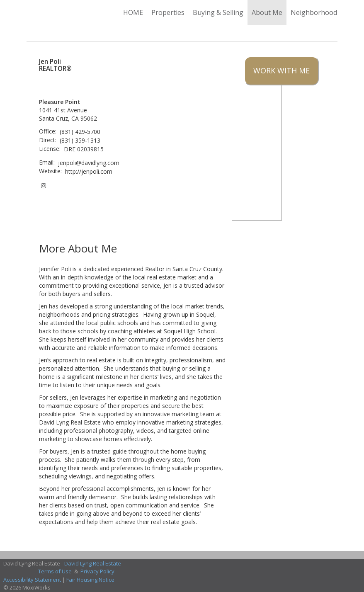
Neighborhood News (323, 12)
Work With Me (281, 70)
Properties (168, 12)
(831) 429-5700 (80, 132)
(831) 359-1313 (80, 140)
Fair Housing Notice (90, 580)
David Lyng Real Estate (93, 563)
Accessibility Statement (32, 580)
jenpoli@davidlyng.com (89, 163)
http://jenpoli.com (89, 171)
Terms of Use (55, 571)
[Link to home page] (31, 12)
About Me (267, 12)
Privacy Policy (97, 571)
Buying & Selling (218, 12)
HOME (133, 12)
